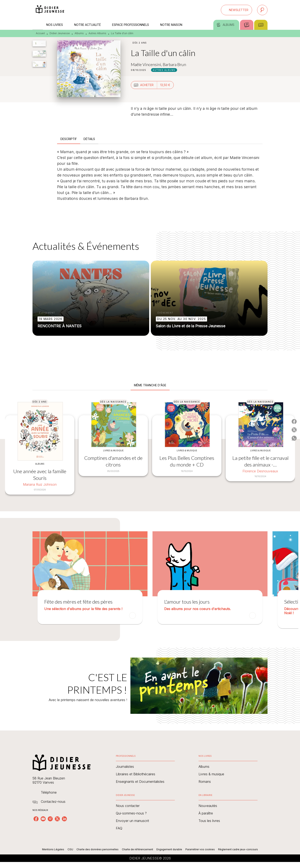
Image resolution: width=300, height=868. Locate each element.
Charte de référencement (137, 849)
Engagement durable (169, 849)
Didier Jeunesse (60, 33)
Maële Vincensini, (147, 64)
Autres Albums (97, 33)
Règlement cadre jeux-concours (238, 849)
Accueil (40, 33)
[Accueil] (50, 10)
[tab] (38, 25)
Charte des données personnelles (97, 849)
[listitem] (36, 819)
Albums (79, 33)
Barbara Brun (174, 64)
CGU (70, 849)
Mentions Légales (53, 849)
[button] (236, 10)
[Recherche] (262, 10)
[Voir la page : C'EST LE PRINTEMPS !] (150, 681)
